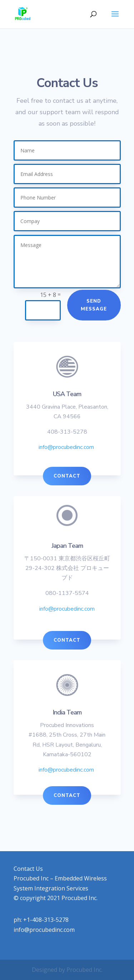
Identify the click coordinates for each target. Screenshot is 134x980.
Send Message (94, 305)
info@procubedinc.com (66, 447)
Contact (67, 476)
